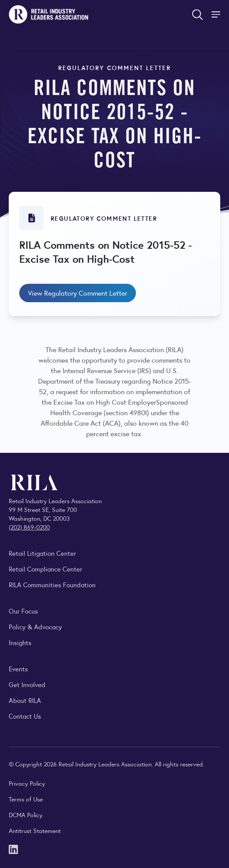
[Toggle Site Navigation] (217, 14)
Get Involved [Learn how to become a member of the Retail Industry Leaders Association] (27, 684)
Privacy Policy (27, 783)
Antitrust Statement (35, 830)
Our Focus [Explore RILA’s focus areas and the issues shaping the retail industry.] (23, 611)
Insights (20, 642)
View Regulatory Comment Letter (78, 293)
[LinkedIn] (13, 849)
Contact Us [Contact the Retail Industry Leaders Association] (25, 716)
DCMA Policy (26, 815)
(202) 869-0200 (29, 527)
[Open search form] (198, 14)
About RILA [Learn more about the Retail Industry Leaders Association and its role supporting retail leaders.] (25, 700)
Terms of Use (26, 799)
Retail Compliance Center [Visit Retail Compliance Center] (45, 569)
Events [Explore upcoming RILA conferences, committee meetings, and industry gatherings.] (18, 669)
